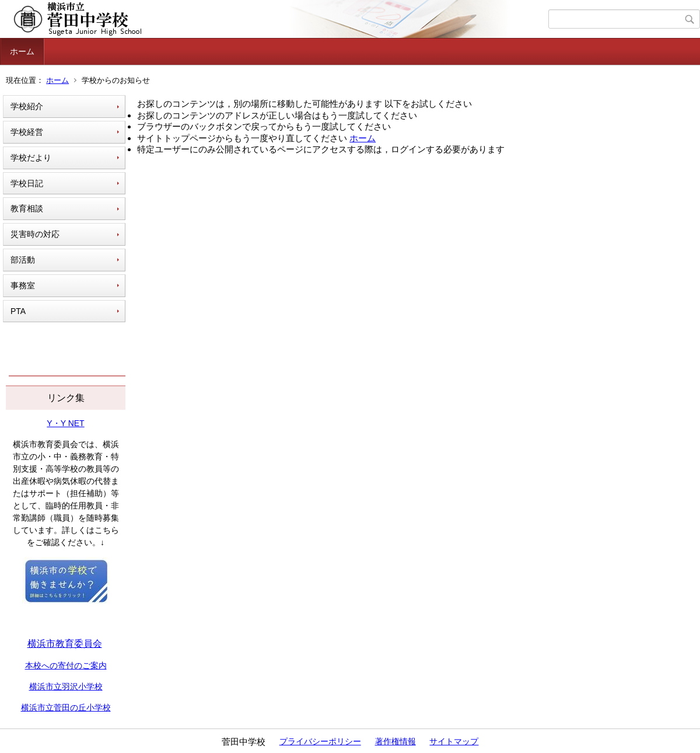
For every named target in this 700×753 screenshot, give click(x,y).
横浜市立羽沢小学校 (66, 686)
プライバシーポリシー (320, 741)
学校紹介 (27, 106)
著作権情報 (395, 741)
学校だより (31, 158)
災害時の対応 (35, 234)
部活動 (23, 260)
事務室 (23, 285)
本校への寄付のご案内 (66, 665)
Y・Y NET (65, 423)
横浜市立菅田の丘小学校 (66, 707)
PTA (18, 311)
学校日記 (27, 183)
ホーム (22, 51)
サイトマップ (454, 741)
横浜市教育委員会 (65, 644)
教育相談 (27, 208)
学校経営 (27, 132)
